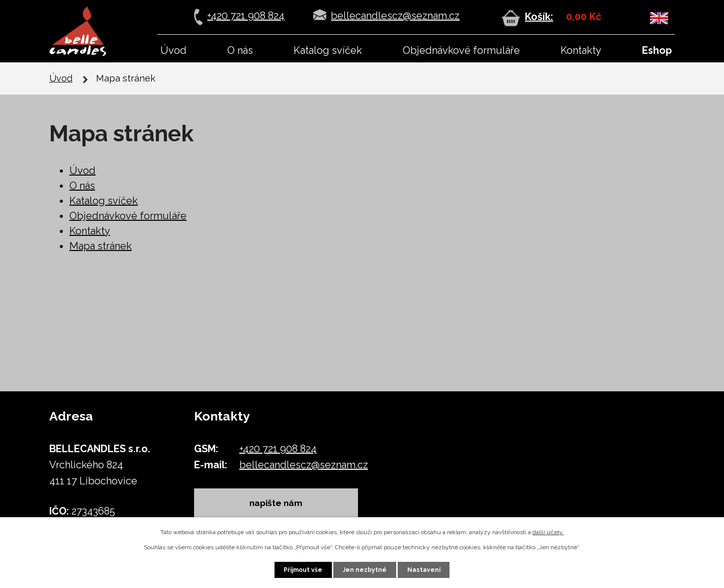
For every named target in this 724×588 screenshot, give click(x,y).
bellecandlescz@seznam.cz (395, 16)
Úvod (173, 50)
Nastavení (424, 570)
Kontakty (581, 50)
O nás (240, 50)
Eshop (657, 50)
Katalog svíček (328, 50)
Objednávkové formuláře (461, 50)
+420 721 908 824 (246, 16)
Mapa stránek (101, 246)
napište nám (277, 503)
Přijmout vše (303, 570)
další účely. (548, 532)
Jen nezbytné (365, 570)
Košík (538, 17)
